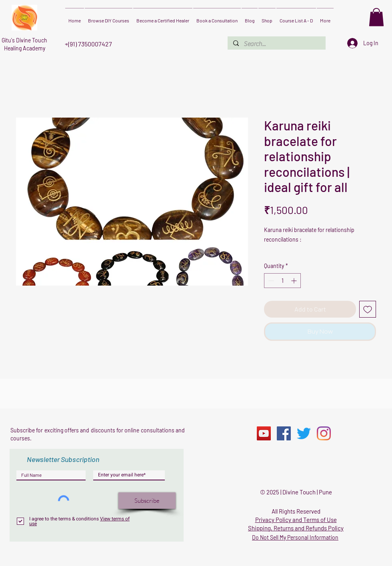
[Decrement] (270, 281)
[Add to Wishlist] (368, 309)
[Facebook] (284, 433)
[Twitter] (304, 433)
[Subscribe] (147, 501)
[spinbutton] (282, 281)
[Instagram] (324, 433)
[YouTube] (264, 433)
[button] (376, 17)
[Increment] (295, 281)
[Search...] (276, 44)
